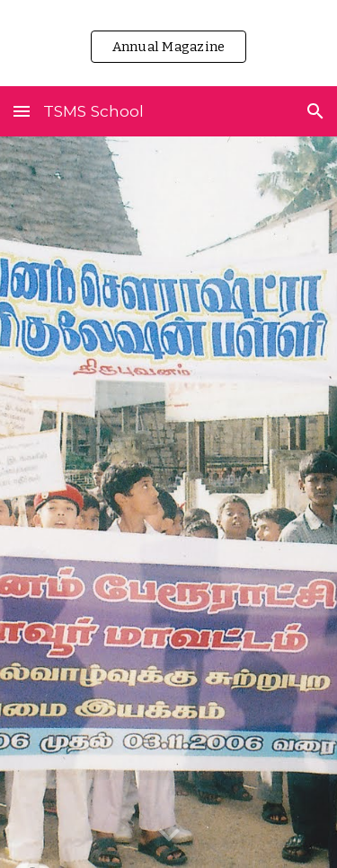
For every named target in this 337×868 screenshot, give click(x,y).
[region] (168, 43)
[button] (22, 111)
